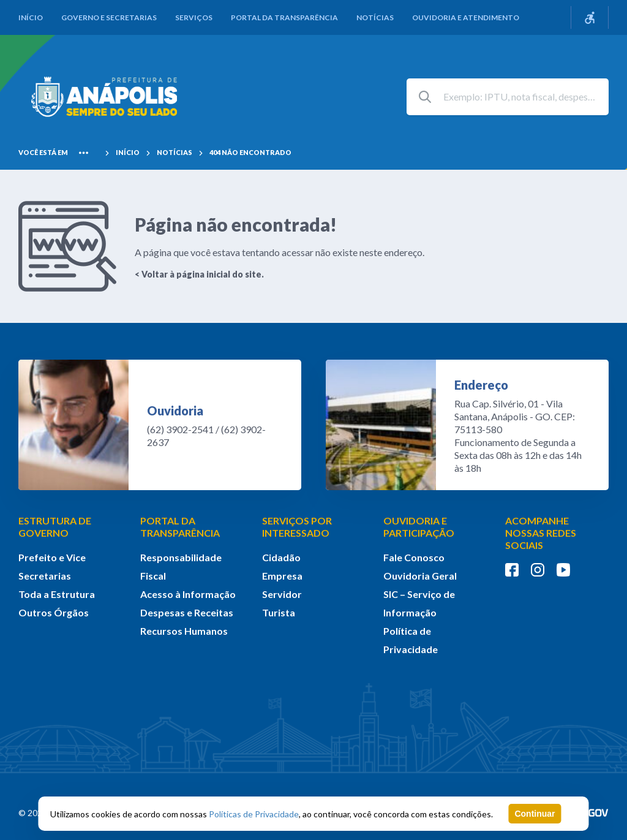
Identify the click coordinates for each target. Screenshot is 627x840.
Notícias (375, 17)
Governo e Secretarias (109, 17)
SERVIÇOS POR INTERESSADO (297, 527)
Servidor (282, 594)
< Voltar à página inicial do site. (199, 274)
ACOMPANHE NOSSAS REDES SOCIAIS (541, 533)
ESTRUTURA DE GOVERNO (55, 527)
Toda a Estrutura (57, 594)
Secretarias (45, 576)
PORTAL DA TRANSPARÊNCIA (180, 527)
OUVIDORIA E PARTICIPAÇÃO (419, 527)
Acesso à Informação (188, 594)
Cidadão (281, 557)
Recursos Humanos (184, 631)
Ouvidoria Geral (420, 576)
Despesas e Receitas (187, 612)
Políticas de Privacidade (254, 814)
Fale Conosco (414, 557)
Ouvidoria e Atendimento (466, 17)
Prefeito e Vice (52, 557)
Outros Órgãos (54, 612)
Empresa (282, 576)
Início (31, 17)
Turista (279, 612)
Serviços (194, 17)
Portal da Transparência (284, 17)
